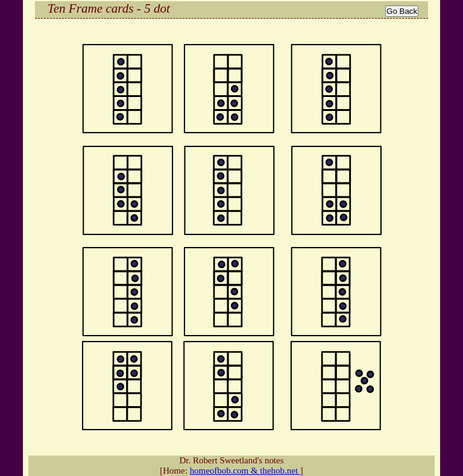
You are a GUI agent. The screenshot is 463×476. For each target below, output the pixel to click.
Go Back (402, 11)
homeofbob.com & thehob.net (245, 471)
